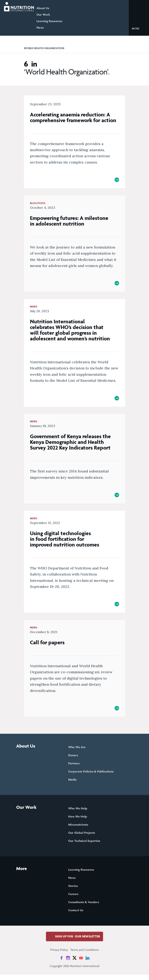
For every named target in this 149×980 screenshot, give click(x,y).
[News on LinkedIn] (87, 963)
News (46, 27)
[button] (139, 28)
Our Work (49, 15)
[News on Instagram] (68, 963)
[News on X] (74, 963)
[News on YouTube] (81, 963)
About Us (49, 8)
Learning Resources (55, 21)
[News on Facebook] (62, 963)
